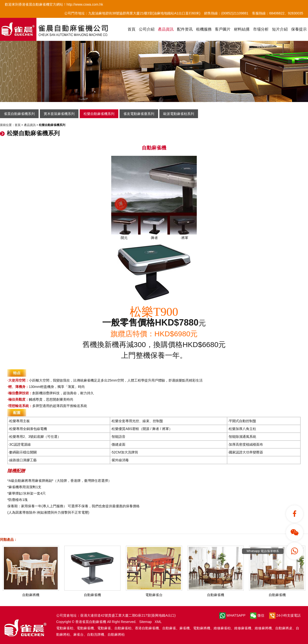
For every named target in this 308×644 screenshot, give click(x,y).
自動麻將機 (31, 593)
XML (158, 622)
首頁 (132, 29)
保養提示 (299, 29)
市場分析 (261, 29)
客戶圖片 (223, 29)
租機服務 (204, 29)
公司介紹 (147, 29)
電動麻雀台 (154, 593)
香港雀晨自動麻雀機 (91, 622)
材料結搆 (242, 29)
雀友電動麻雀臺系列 (139, 114)
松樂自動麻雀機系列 (99, 114)
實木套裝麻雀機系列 (59, 114)
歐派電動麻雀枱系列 (179, 114)
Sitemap (145, 622)
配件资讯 (185, 29)
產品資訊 (166, 29)
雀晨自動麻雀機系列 (19, 114)
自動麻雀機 (92, 593)
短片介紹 (280, 29)
